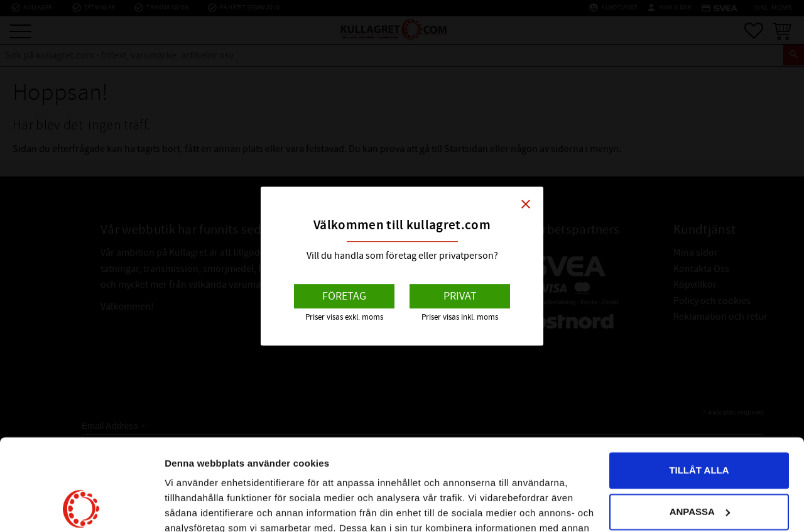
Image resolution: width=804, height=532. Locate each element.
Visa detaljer (193, 507)
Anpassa (700, 426)
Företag (344, 296)
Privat (460, 296)
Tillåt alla (699, 385)
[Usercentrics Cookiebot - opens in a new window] (81, 508)
